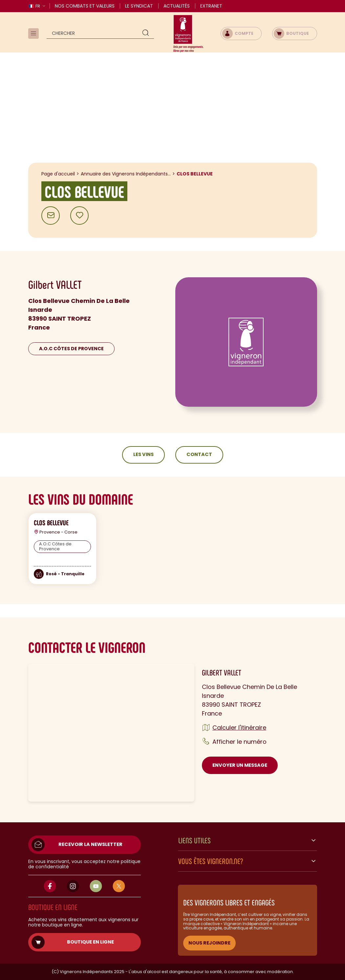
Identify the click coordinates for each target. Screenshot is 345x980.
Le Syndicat (139, 6)
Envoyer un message (240, 765)
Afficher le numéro (239, 742)
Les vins (143, 454)
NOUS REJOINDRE (209, 943)
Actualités (177, 6)
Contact (199, 454)
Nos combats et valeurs (85, 6)
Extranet (211, 6)
